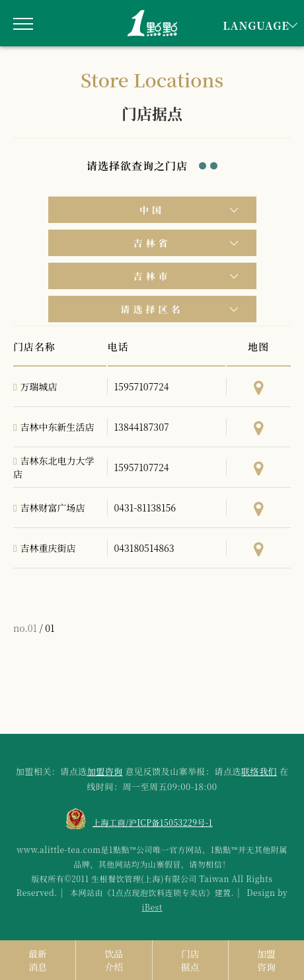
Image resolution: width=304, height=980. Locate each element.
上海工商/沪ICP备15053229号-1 (153, 822)
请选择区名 (152, 309)
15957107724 (142, 386)
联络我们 (259, 771)
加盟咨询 (105, 771)
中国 (152, 210)
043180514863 (144, 548)
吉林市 (152, 276)
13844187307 (142, 427)
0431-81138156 (145, 508)
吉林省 (152, 243)
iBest (152, 907)
